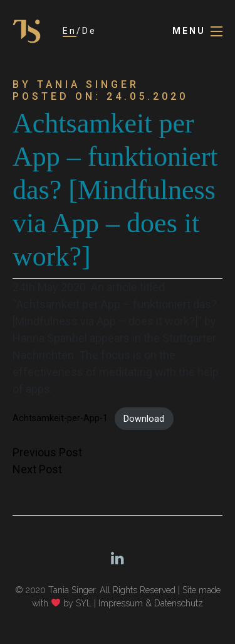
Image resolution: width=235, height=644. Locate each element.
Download (144, 419)
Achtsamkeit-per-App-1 (60, 419)
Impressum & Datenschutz (151, 603)
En (70, 31)
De (89, 31)
